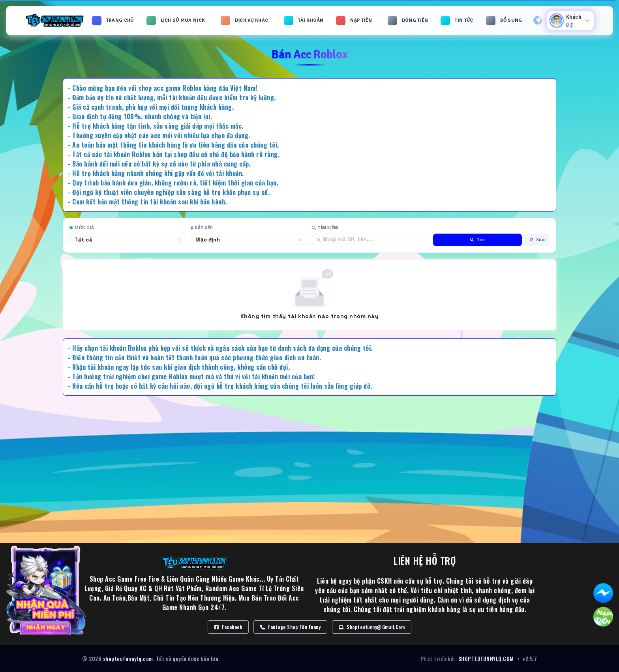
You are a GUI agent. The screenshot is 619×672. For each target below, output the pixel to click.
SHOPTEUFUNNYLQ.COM (486, 659)
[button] (177, 21)
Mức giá (82, 228)
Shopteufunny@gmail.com (372, 627)
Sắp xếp (202, 228)
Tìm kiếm (325, 228)
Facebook (228, 627)
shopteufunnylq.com (128, 658)
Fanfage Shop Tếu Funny (290, 627)
